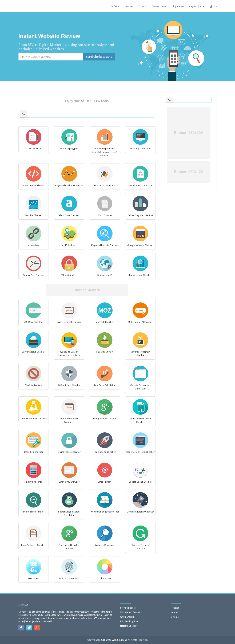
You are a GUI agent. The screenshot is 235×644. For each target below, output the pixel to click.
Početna (115, 6)
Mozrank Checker (128, 626)
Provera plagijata (128, 608)
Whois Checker (127, 617)
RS (213, 6)
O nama (143, 6)
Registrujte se (197, 6)
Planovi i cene (159, 6)
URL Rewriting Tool (129, 621)
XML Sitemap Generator (131, 612)
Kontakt (129, 6)
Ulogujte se (178, 6)
